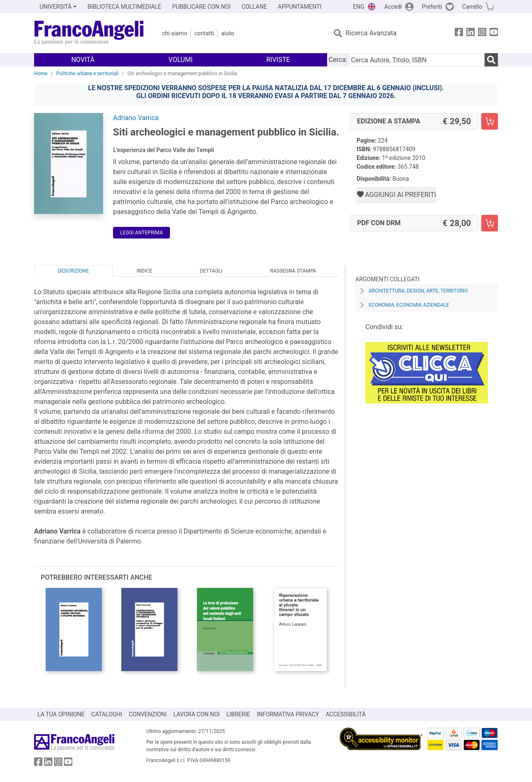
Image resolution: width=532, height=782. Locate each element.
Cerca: (338, 60)
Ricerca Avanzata (371, 33)
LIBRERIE (238, 714)
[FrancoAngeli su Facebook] (459, 33)
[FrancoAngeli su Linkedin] (470, 33)
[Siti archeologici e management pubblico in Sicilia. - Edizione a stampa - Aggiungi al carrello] (490, 121)
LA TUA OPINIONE (61, 714)
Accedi (393, 7)
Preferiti (432, 7)
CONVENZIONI (148, 714)
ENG (358, 7)
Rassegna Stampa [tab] (293, 271)
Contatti (204, 33)
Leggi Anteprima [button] (142, 233)
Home (41, 74)
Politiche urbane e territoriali (87, 74)
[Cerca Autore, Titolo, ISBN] (417, 60)
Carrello (472, 7)
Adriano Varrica (136, 118)
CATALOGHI (107, 714)
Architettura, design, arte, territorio (418, 291)
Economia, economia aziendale (409, 305)
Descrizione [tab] (73, 271)
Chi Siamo (175, 33)
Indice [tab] (144, 271)
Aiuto (228, 33)
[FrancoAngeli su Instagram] (482, 33)
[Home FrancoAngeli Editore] (89, 33)
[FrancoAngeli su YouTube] (494, 33)
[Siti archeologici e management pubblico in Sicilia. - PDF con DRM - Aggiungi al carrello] (490, 223)
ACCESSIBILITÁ (346, 714)
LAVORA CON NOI (197, 714)
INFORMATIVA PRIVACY (288, 714)
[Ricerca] (491, 60)
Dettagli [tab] (211, 271)
